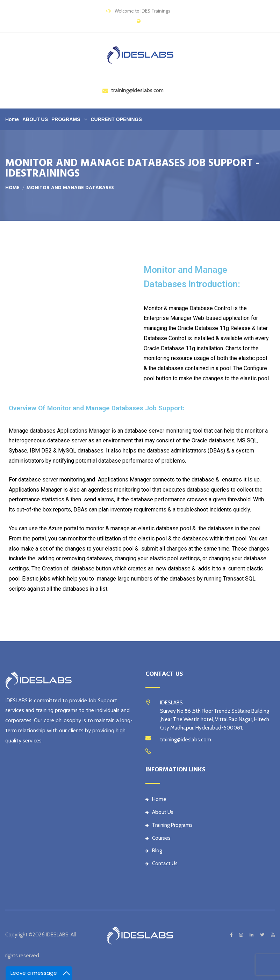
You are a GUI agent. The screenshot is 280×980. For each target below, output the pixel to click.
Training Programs (169, 825)
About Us (159, 812)
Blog (154, 851)
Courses (158, 838)
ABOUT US (35, 119)
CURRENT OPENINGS (116, 119)
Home (12, 119)
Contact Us (161, 863)
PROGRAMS (66, 119)
